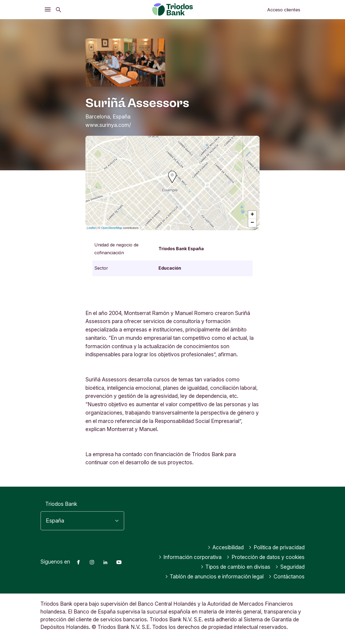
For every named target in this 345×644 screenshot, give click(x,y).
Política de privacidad (277, 547)
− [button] (252, 223)
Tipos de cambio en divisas (236, 567)
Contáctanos (287, 577)
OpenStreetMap (112, 228)
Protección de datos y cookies (265, 557)
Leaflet (91, 228)
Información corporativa (190, 557)
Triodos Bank (61, 504)
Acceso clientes (284, 10)
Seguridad (290, 567)
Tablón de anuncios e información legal (214, 577)
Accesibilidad (226, 547)
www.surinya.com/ (108, 125)
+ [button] (252, 215)
